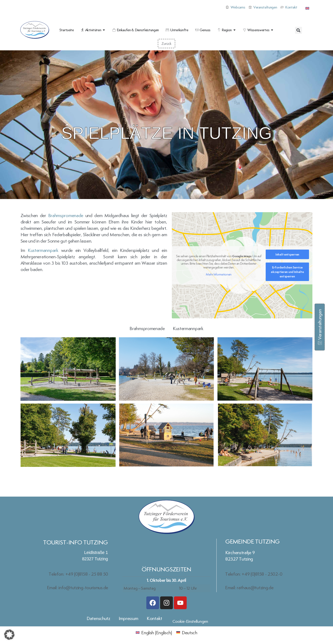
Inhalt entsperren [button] (287, 254)
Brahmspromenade (66, 215)
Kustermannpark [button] (188, 328)
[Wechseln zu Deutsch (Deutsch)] (187, 632)
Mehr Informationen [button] (219, 274)
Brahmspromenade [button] (147, 328)
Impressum (128, 618)
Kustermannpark (43, 250)
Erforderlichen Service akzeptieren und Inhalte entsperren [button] (287, 272)
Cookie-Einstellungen (190, 621)
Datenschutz (98, 618)
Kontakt (155, 618)
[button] (298, 30)
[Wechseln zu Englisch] (307, 7)
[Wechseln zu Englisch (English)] (154, 632)
